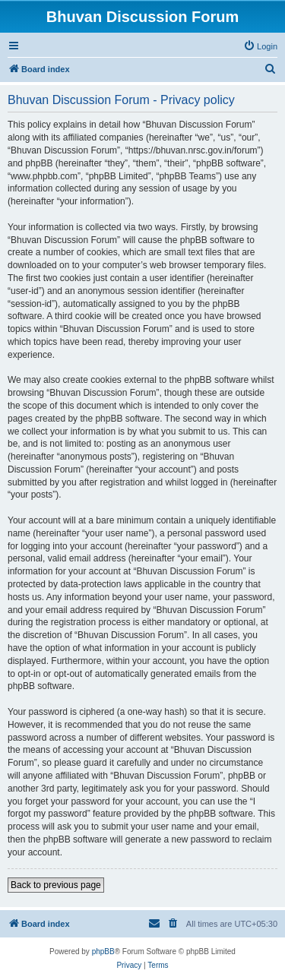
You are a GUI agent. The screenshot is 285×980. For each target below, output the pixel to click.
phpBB (103, 952)
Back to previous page (56, 885)
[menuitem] (260, 46)
